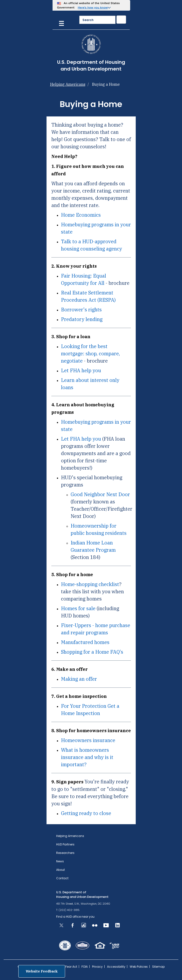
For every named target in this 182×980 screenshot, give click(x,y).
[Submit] (121, 20)
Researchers (65, 853)
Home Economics (81, 215)
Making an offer (79, 679)
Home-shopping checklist (90, 584)
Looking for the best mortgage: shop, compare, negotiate (91, 354)
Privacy (97, 967)
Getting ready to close (86, 813)
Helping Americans (68, 84)
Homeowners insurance (88, 740)
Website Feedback (42, 971)
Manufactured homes (85, 642)
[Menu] (61, 23)
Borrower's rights (81, 310)
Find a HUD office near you (75, 917)
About (61, 870)
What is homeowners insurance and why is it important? (87, 757)
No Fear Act (69, 967)
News (60, 861)
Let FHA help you (81, 370)
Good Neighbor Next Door (100, 494)
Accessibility (116, 967)
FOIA (85, 967)
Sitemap (158, 967)
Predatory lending (82, 319)
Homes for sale (78, 608)
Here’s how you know (93, 7)
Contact (62, 878)
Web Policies (139, 967)
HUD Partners (65, 844)
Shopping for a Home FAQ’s (92, 652)
